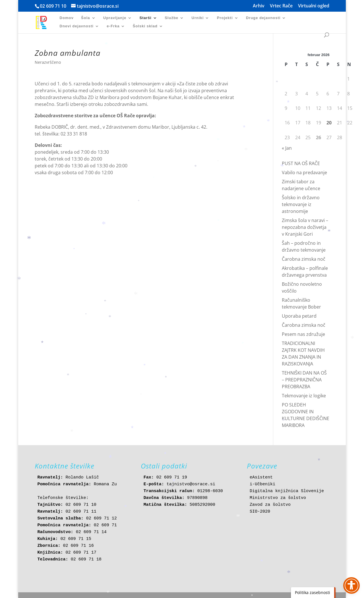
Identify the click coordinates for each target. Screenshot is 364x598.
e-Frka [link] (113, 26)
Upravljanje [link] (115, 18)
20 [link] (329, 123)
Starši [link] (146, 18)
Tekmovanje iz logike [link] (304, 396)
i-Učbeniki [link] (262, 484)
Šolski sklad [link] (145, 26)
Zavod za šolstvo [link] (270, 505)
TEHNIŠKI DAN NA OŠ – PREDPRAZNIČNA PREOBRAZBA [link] (304, 380)
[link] (44, 22)
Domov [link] (67, 18)
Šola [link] (85, 18)
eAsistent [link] (261, 477)
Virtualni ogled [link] (314, 6)
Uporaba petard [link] (299, 316)
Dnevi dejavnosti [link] (77, 26)
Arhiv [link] (259, 6)
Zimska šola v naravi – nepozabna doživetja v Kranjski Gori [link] (305, 227)
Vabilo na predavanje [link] (304, 172)
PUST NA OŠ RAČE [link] (301, 163)
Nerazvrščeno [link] (48, 62)
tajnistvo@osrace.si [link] (191, 484)
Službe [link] (171, 18)
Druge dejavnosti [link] (263, 18)
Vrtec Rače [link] (281, 6)
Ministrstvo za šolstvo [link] (278, 498)
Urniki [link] (198, 18)
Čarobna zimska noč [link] (304, 259)
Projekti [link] (225, 18)
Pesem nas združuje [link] (303, 334)
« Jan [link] (287, 148)
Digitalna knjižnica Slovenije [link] (287, 491)
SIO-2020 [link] (260, 512)
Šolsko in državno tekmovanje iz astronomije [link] (301, 204)
